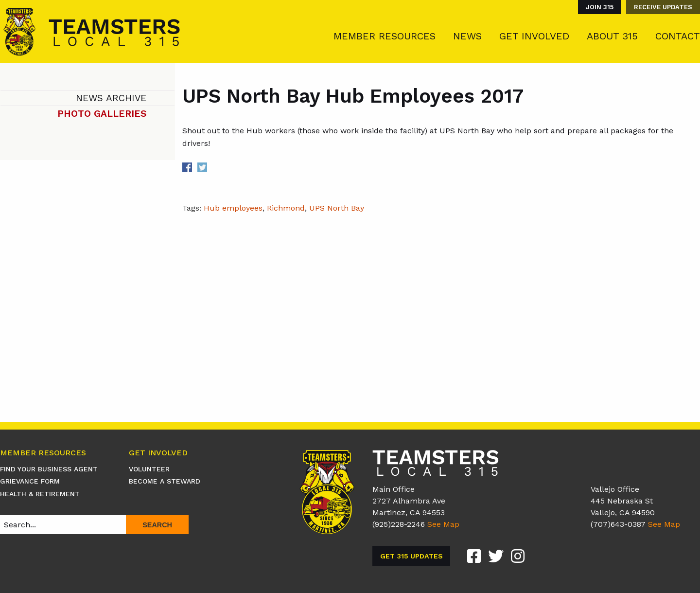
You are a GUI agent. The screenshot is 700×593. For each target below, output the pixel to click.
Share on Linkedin (217, 167)
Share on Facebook (187, 167)
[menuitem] (597, 7)
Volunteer (149, 469)
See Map (443, 524)
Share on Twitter (202, 167)
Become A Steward (165, 481)
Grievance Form (30, 481)
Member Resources (385, 36)
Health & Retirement (40, 494)
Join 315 (600, 7)
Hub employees (233, 208)
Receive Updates (663, 7)
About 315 (612, 36)
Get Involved (534, 36)
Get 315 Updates (411, 556)
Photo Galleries (102, 114)
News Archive (111, 98)
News (467, 36)
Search (157, 525)
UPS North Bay (337, 208)
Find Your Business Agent (49, 469)
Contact (678, 36)
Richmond (286, 208)
